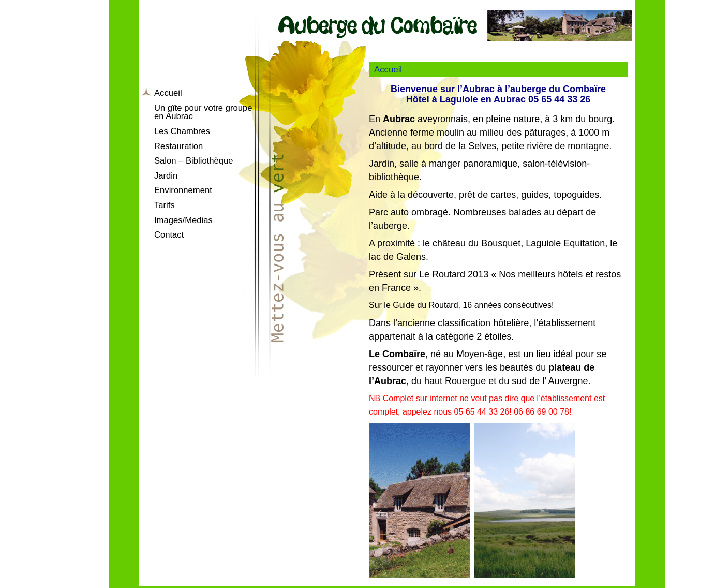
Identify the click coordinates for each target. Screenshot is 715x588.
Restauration (178, 146)
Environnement (183, 190)
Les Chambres (182, 131)
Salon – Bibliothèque (194, 161)
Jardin (166, 176)
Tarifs (165, 205)
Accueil (168, 93)
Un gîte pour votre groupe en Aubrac (203, 112)
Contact (169, 235)
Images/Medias (183, 220)
